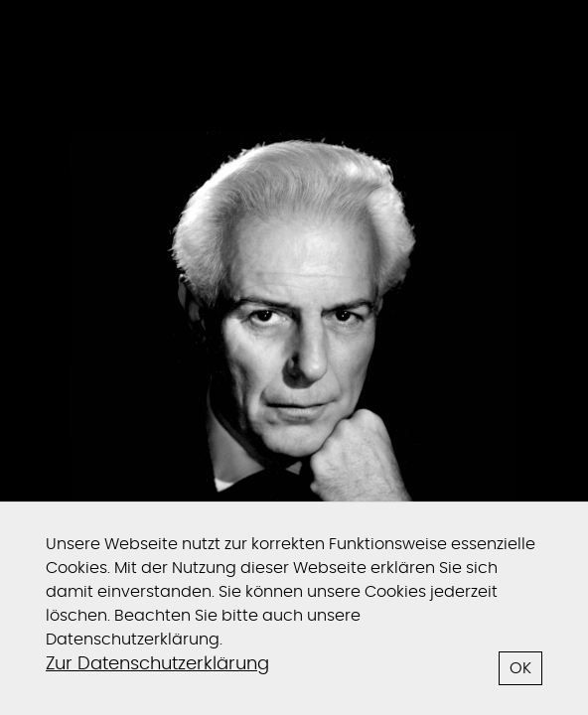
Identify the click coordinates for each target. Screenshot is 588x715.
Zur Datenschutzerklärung (157, 664)
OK (520, 668)
